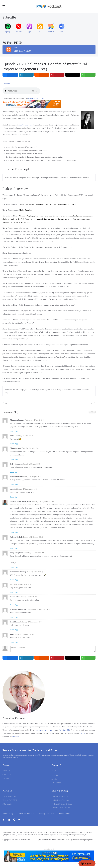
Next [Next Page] (93, 403)
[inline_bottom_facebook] (10, 658)
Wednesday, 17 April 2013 (34, 420)
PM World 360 (64, 730)
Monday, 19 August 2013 (32, 476)
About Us (6, 771)
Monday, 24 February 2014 (37, 572)
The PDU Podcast (9, 796)
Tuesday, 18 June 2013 (32, 464)
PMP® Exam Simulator (61, 800)
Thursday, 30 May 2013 (30, 448)
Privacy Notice (65, 814)
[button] (4, 6)
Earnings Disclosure (46, 814)
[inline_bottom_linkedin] (26, 658)
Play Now (6, 83)
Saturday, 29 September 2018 (31, 622)
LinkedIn (15, 737)
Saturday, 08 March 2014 (29, 597)
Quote (12, 431)
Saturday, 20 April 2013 (24, 436)
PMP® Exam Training (60, 796)
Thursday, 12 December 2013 (34, 553)
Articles (55, 779)
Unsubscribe (56, 783)
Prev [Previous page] (5, 403)
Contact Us (7, 774)
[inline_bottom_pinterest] (57, 658)
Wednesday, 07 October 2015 (39, 609)
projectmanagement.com (46, 730)
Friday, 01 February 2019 (24, 634)
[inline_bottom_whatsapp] (88, 658)
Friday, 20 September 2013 (27, 489)
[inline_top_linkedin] (26, 75)
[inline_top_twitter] (73, 75)
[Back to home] (49, 6)
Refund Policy (8, 814)
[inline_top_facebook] (10, 75)
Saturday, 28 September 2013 (43, 502)
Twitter (82, 733)
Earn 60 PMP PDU (10, 800)
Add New (92, 412)
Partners (6, 778)
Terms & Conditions (26, 814)
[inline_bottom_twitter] (73, 658)
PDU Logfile (7, 804)
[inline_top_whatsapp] (88, 75)
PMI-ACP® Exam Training (62, 804)
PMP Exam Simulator (36, 98)
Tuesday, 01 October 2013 (33, 537)
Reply (16, 431)
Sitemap (55, 775)
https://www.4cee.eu (26, 125)
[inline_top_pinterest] (57, 75)
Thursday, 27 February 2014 (21, 584)
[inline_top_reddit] (42, 75)
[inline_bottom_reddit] (42, 658)
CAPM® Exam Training (61, 808)
